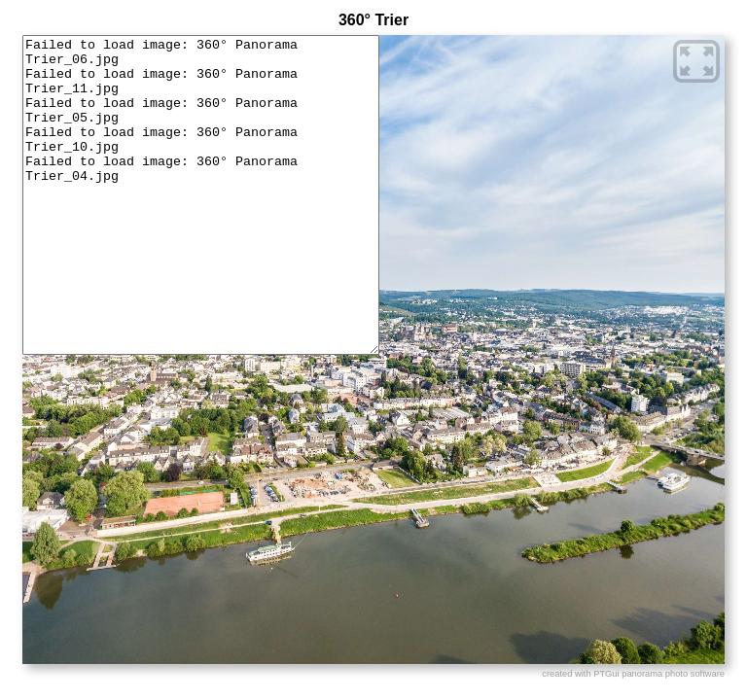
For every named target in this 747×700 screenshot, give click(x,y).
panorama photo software (673, 674)
